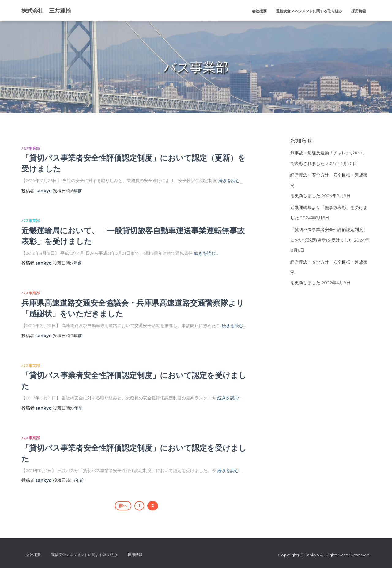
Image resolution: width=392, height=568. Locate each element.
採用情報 (359, 11)
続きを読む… (230, 181)
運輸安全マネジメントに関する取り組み (309, 11)
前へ (123, 505)
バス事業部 (31, 148)
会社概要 (259, 11)
